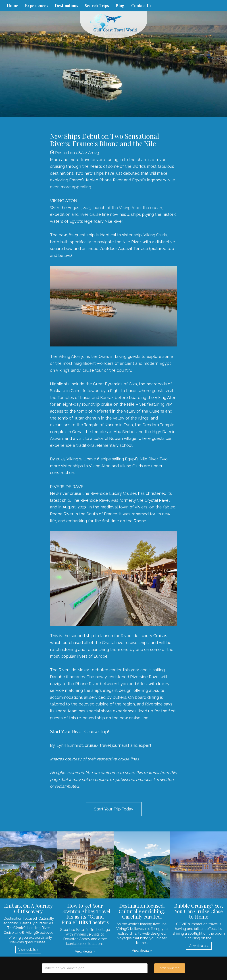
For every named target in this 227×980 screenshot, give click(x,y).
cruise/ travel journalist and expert (118, 745)
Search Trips (97, 6)
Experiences (37, 6)
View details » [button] (28, 950)
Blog (120, 6)
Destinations (67, 6)
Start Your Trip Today (114, 809)
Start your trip (170, 968)
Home (12, 6)
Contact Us (141, 6)
